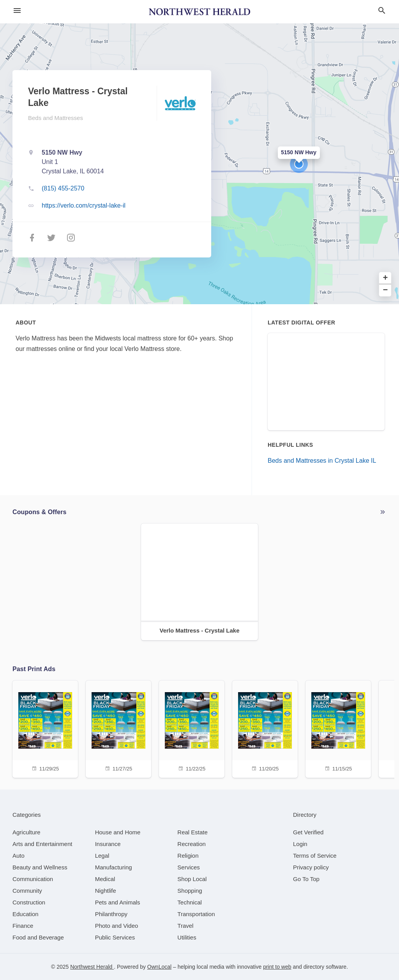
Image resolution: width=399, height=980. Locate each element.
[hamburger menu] (17, 11)
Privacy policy (311, 867)
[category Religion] (188, 856)
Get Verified (308, 832)
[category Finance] (23, 926)
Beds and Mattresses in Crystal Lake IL (322, 461)
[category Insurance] (108, 844)
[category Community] (27, 891)
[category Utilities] (187, 937)
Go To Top (306, 879)
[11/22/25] (192, 728)
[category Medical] (105, 879)
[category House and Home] (118, 832)
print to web (277, 967)
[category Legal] (102, 856)
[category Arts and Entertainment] (42, 844)
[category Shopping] (190, 891)
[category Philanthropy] (111, 914)
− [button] (386, 290)
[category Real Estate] (192, 832)
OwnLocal (159, 967)
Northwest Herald (92, 967)
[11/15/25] (338, 728)
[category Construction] (29, 902)
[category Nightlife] (106, 891)
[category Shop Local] (192, 879)
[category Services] (189, 867)
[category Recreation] (192, 844)
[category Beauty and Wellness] (40, 867)
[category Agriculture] (26, 832)
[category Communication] (33, 879)
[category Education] (26, 914)
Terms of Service (315, 856)
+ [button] (386, 278)
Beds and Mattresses (56, 118)
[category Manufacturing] (114, 867)
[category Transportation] (196, 914)
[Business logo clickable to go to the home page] (199, 12)
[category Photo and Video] (117, 926)
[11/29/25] (45, 728)
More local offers (383, 512)
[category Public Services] (115, 937)
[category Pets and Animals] (118, 902)
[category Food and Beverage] (38, 937)
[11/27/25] (118, 728)
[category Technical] (190, 902)
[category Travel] (185, 926)
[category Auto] (19, 856)
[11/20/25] (265, 728)
